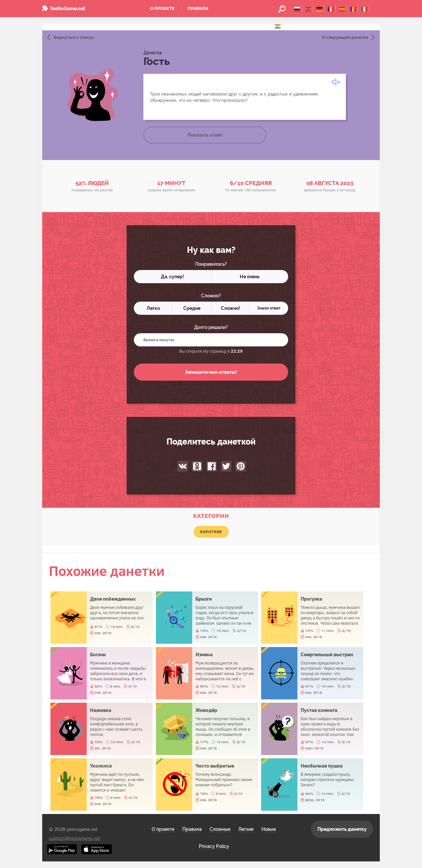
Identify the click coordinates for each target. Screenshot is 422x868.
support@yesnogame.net (75, 838)
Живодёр (207, 729)
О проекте (162, 8)
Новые (269, 829)
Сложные (220, 829)
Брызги (207, 618)
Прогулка (312, 618)
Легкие (246, 829)
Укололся (102, 785)
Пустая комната (312, 729)
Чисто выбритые (207, 785)
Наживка (102, 729)
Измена (207, 673)
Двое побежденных (102, 618)
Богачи (102, 673)
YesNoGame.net (68, 9)
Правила (198, 8)
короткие (211, 532)
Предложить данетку (342, 829)
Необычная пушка (312, 785)
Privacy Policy (214, 846)
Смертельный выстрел (312, 673)
